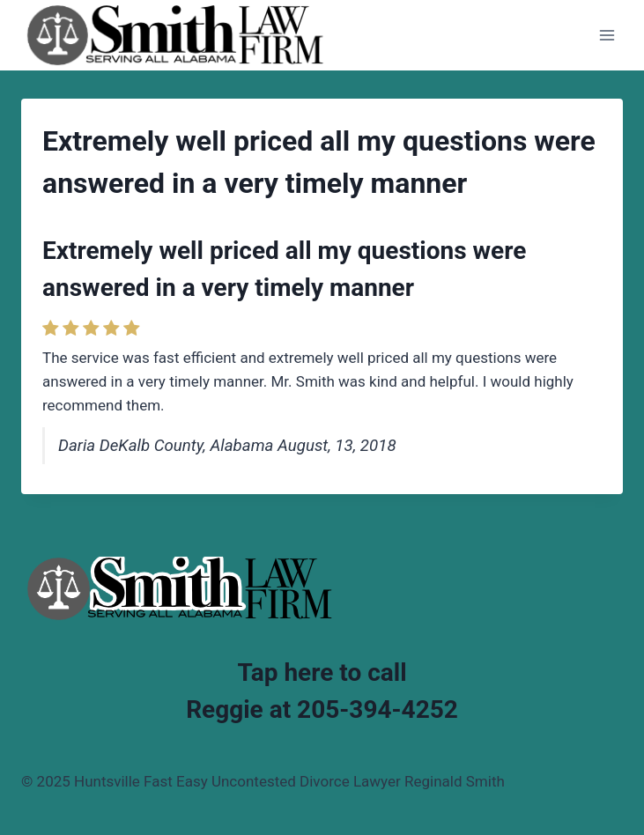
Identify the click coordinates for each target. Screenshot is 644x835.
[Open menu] (607, 35)
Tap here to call (322, 672)
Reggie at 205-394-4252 (322, 709)
